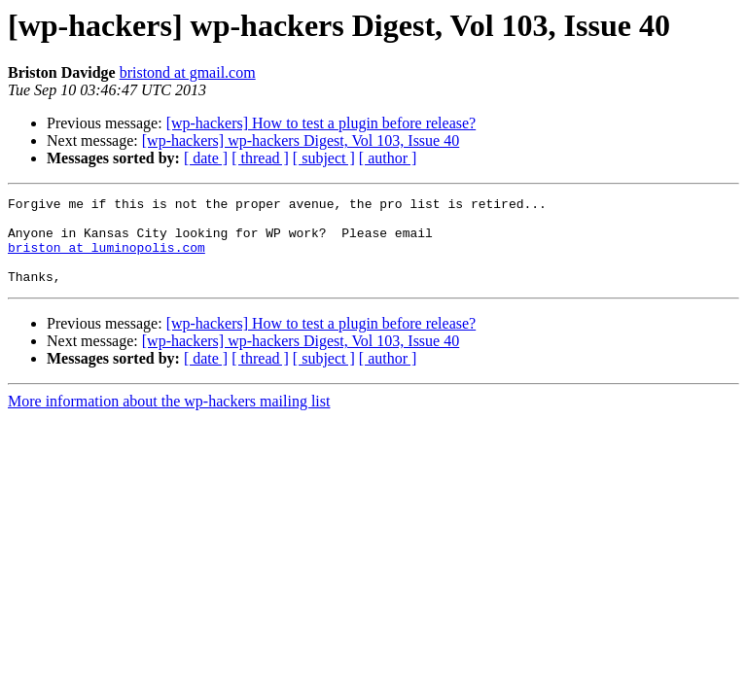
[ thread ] (260, 158)
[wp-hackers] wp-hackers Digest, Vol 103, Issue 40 (301, 140)
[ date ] (206, 158)
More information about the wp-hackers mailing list (169, 419)
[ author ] (388, 158)
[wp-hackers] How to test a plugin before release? (321, 123)
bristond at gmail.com (188, 72)
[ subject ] (324, 158)
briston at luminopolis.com (107, 259)
